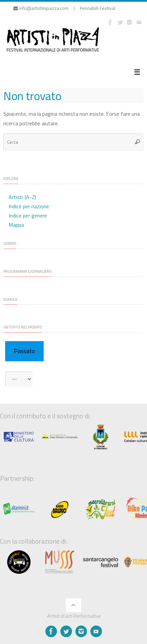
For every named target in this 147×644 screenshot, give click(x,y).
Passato (24, 351)
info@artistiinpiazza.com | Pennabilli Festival (64, 8)
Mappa (16, 225)
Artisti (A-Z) (22, 197)
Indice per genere (28, 215)
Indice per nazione (29, 206)
